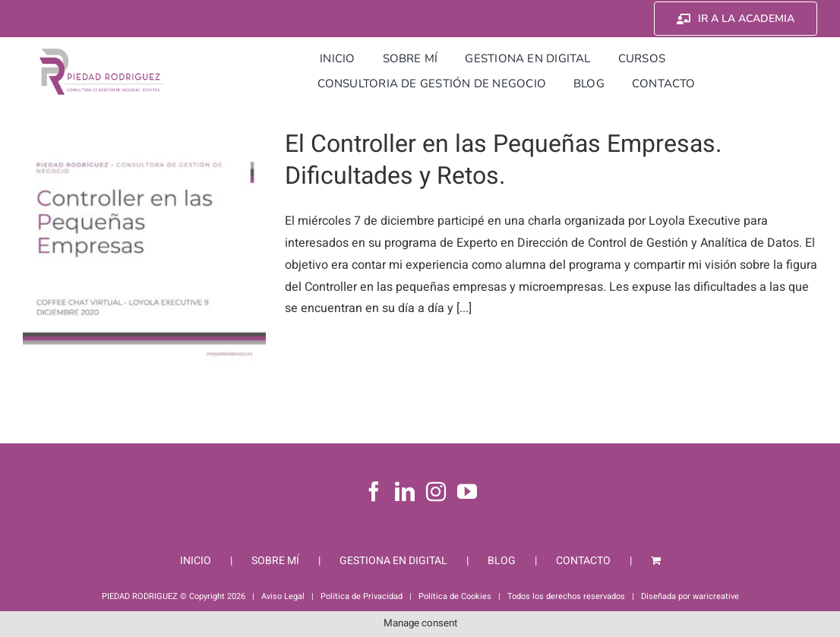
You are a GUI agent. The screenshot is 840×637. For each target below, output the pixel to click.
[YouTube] (467, 491)
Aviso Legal (283, 596)
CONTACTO (583, 561)
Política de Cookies (455, 596)
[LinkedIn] (405, 491)
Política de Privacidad (362, 596)
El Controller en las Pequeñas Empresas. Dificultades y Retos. (503, 160)
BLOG (502, 561)
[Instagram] (436, 491)
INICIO (196, 561)
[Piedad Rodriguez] (102, 52)
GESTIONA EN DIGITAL (393, 561)
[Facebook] (374, 491)
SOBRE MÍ (275, 561)
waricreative (716, 596)
